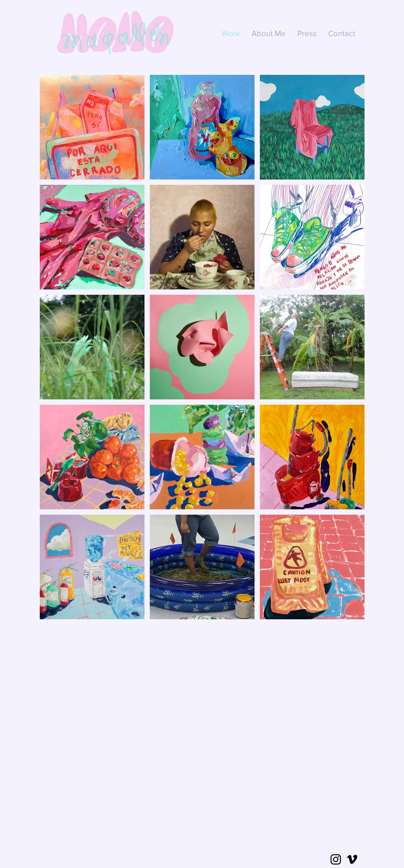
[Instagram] (336, 859)
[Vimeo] (352, 859)
